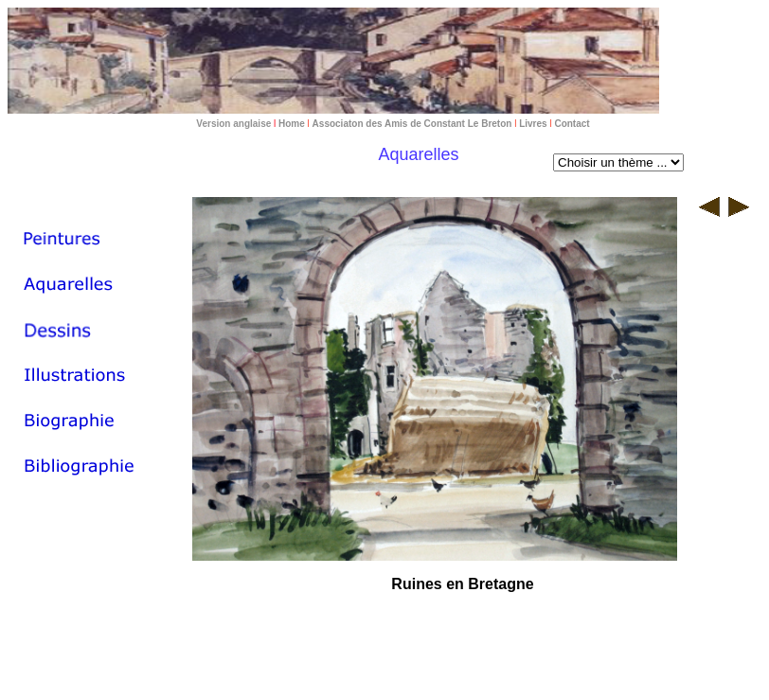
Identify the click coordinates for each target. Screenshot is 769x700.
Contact (572, 124)
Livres (533, 124)
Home (290, 124)
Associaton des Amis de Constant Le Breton (412, 124)
